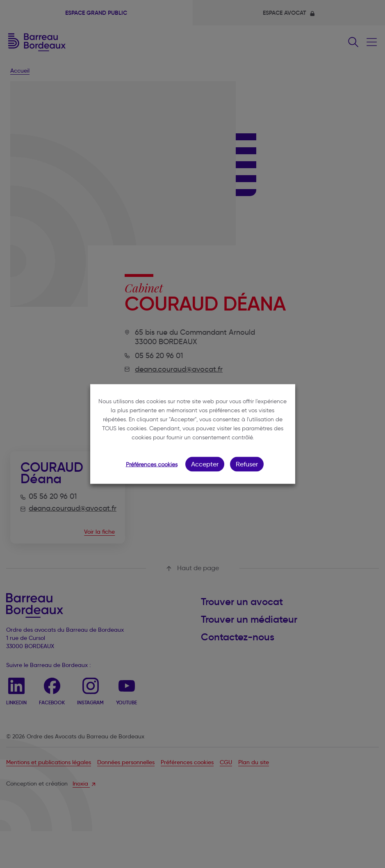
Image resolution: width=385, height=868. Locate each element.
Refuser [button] (247, 464)
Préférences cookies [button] (152, 465)
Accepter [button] (205, 464)
